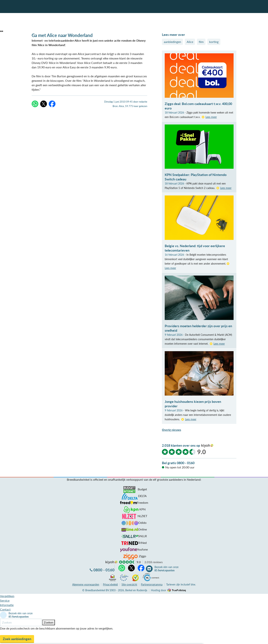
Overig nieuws (172, 430)
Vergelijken (7, 596)
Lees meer (211, 117)
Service (5, 600)
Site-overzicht (129, 584)
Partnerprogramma (152, 584)
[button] (1, 31)
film (201, 42)
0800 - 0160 (104, 570)
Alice (190, 42)
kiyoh (207, 446)
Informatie (7, 605)
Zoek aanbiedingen (17, 639)
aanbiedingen (172, 42)
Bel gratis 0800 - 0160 (178, 463)
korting (214, 42)
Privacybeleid (110, 584)
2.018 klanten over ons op (181, 445)
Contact (5, 609)
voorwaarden (86, 584)
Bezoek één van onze (166, 569)
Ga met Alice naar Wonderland (62, 35)
